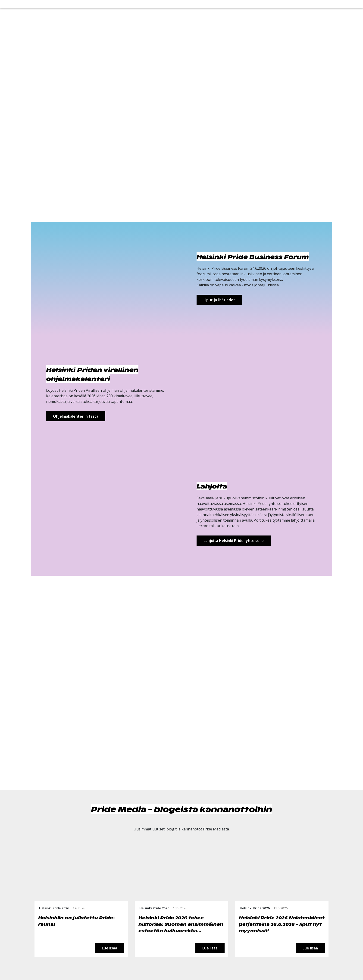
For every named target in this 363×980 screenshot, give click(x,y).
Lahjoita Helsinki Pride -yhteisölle (234, 541)
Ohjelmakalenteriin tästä (76, 416)
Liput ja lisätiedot (219, 300)
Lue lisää (110, 948)
